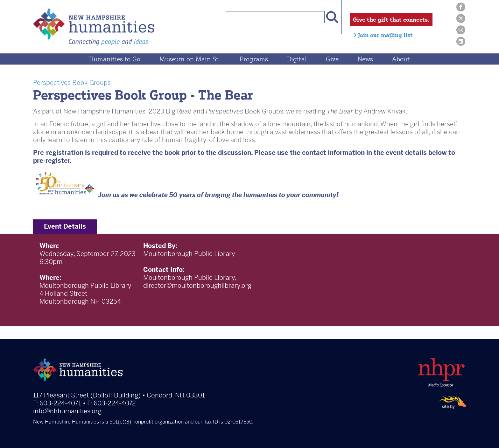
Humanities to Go (115, 59)
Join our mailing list (383, 35)
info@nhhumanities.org (67, 411)
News (365, 59)
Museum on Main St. (190, 59)
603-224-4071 (60, 403)
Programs (254, 59)
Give (332, 59)
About (401, 59)
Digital (297, 59)
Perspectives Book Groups (72, 83)
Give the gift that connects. (391, 19)
